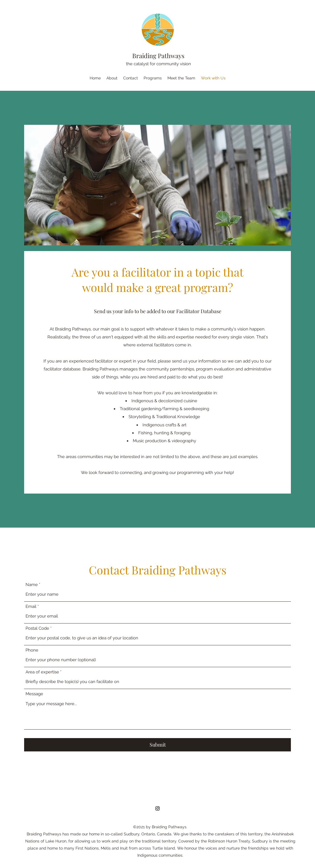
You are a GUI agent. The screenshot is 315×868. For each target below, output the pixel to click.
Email (31, 607)
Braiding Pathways (158, 56)
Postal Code (37, 628)
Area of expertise (42, 672)
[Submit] (157, 745)
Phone (32, 650)
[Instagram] (157, 808)
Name (32, 585)
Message (34, 694)
